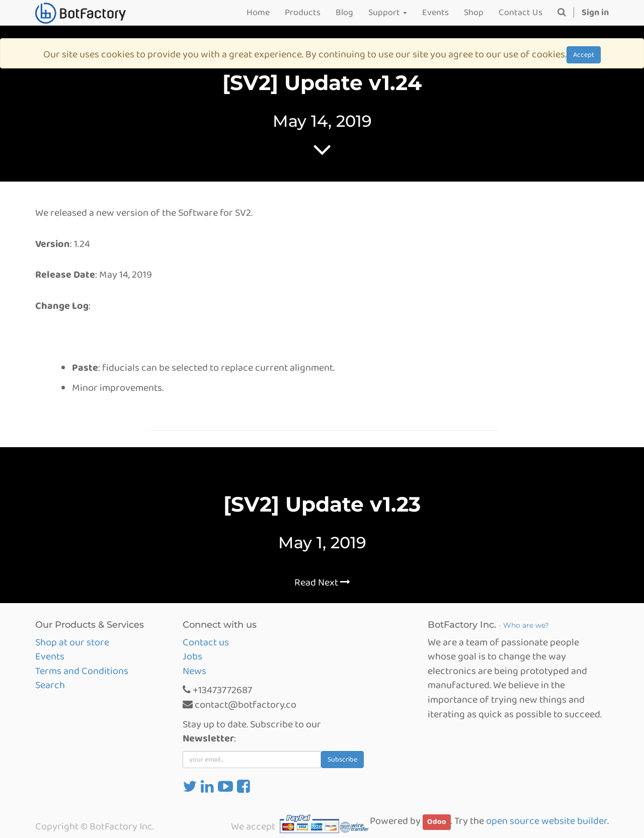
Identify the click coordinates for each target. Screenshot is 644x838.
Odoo (437, 822)
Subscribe (342, 760)
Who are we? (526, 625)
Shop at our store (72, 642)
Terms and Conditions (82, 671)
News (194, 671)
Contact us (206, 642)
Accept (584, 55)
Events (50, 656)
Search (50, 685)
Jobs (192, 656)
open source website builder (547, 821)
